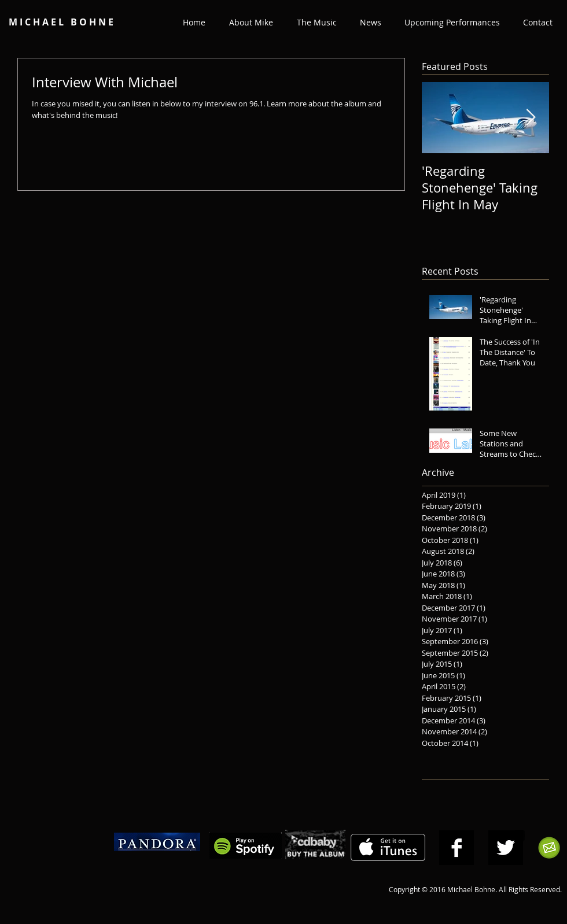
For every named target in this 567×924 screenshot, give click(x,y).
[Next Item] (531, 118)
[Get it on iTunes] (388, 847)
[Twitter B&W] (506, 848)
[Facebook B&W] (456, 848)
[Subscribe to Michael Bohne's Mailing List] (549, 848)
